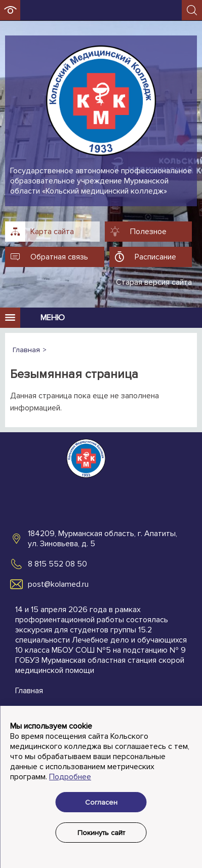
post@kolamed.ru (58, 584)
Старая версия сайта (154, 282)
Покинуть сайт (101, 833)
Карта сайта (52, 232)
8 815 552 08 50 (57, 564)
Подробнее (70, 777)
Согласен (101, 802)
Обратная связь (59, 257)
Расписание (155, 257)
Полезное (148, 232)
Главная (29, 691)
